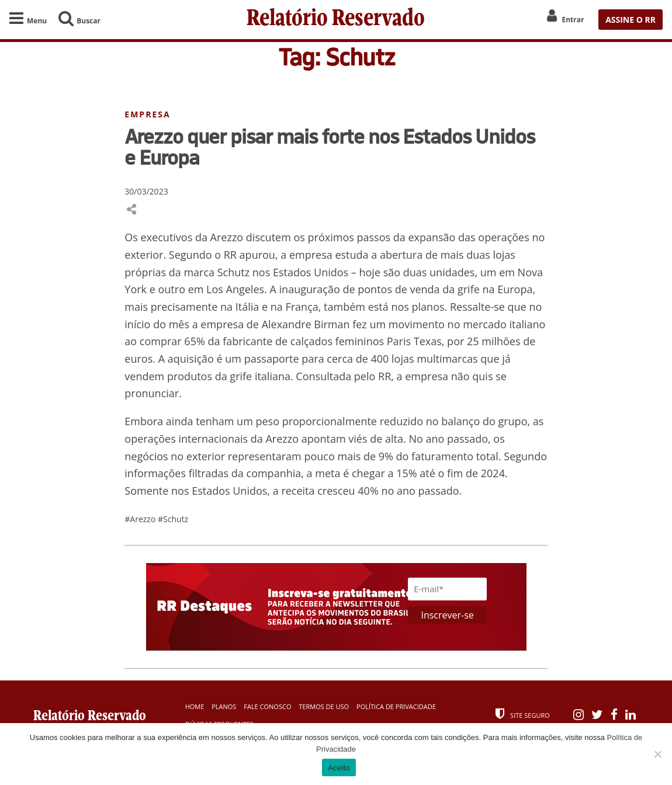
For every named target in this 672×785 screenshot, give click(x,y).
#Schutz (173, 519)
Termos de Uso (324, 706)
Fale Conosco (267, 706)
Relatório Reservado (336, 19)
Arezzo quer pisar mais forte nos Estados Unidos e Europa (330, 147)
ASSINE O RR (631, 20)
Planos (224, 706)
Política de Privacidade (396, 706)
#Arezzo (141, 519)
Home (195, 706)
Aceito (339, 768)
